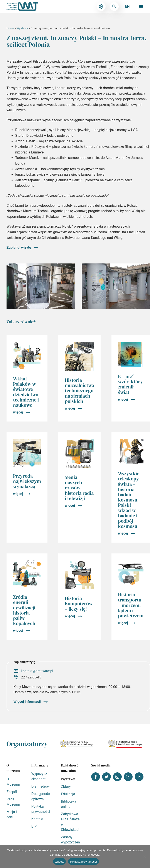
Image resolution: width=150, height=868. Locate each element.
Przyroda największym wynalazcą (27, 481)
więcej (18, 412)
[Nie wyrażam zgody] (145, 856)
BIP (34, 826)
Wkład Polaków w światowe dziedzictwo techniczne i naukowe (26, 392)
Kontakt (37, 819)
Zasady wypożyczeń (70, 840)
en (127, 6)
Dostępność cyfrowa (40, 796)
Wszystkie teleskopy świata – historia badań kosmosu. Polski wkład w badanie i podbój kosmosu (129, 500)
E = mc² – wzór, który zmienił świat (130, 384)
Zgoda (59, 862)
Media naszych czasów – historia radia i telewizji (79, 488)
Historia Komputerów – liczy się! (79, 603)
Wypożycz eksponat (39, 776)
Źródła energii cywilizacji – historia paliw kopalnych (26, 610)
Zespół (12, 792)
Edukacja (68, 794)
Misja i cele (12, 814)
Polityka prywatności (41, 809)
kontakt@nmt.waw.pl (37, 671)
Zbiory (66, 787)
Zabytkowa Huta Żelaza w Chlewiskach (71, 822)
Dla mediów (40, 786)
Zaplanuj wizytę (19, 247)
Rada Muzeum (13, 802)
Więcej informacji (27, 702)
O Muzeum (13, 782)
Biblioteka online (69, 804)
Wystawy (22, 28)
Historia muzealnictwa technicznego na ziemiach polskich (79, 391)
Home (10, 28)
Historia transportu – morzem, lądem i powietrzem (131, 605)
